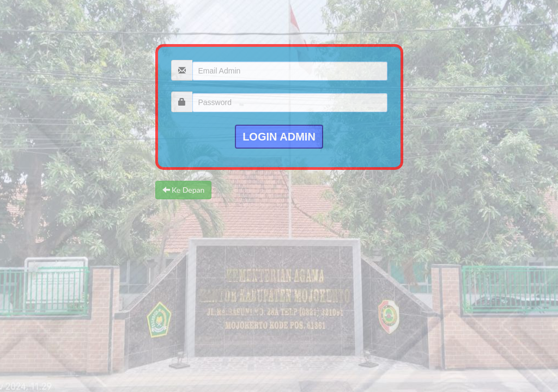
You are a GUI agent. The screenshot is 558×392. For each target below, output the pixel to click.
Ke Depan (184, 190)
